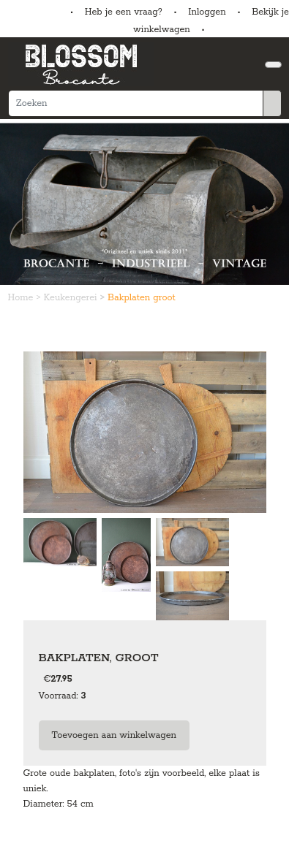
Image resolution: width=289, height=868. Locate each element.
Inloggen (207, 12)
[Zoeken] (136, 103)
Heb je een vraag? (124, 12)
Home (22, 298)
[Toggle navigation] (273, 65)
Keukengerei (72, 298)
